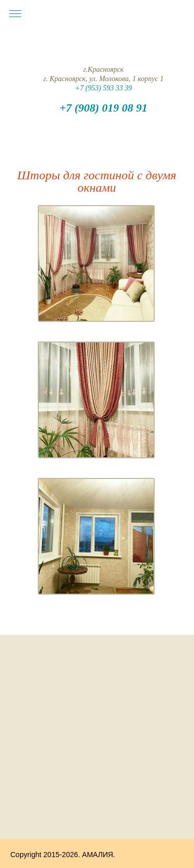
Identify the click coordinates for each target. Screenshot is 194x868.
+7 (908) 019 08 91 (103, 108)
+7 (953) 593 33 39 (103, 88)
